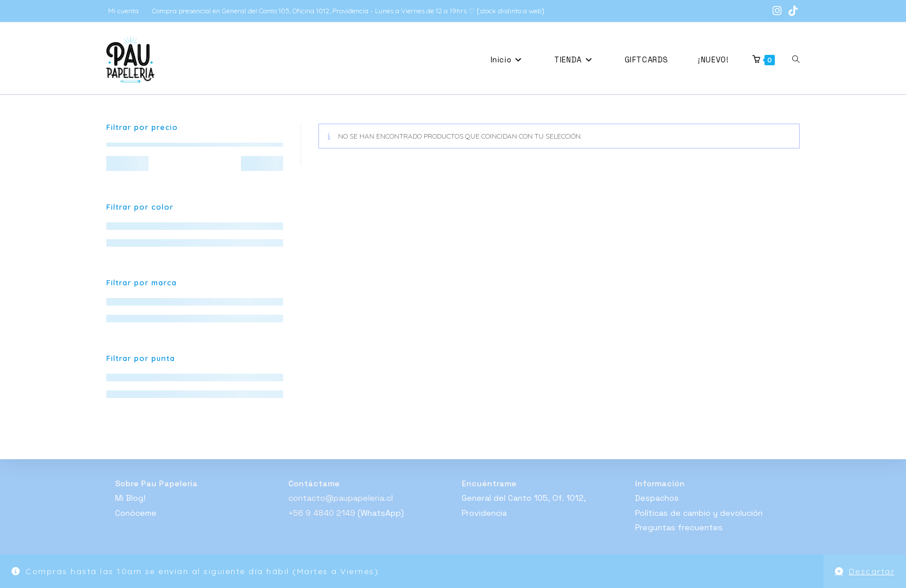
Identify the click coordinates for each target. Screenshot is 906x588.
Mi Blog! (130, 498)
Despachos (657, 498)
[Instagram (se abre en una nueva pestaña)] (777, 11)
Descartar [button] (872, 571)
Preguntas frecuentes (679, 527)
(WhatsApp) (381, 513)
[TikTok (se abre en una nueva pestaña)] (792, 11)
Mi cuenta (123, 11)
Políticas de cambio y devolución (699, 513)
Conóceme (136, 513)
